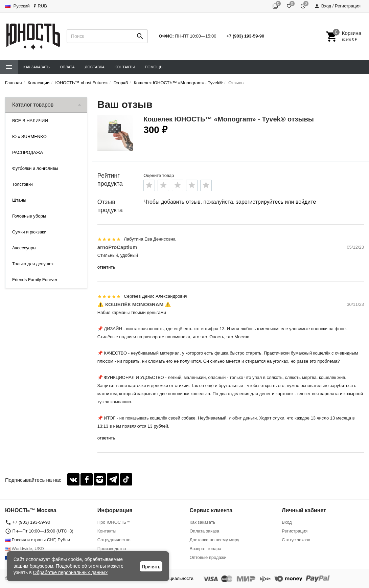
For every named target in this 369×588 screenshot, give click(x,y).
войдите (306, 202)
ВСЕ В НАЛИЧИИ (30, 121)
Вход (287, 522)
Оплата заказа (205, 531)
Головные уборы (29, 216)
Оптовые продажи (208, 557)
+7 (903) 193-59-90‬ (246, 36)
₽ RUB (40, 6)
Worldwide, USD (25, 549)
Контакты (125, 67)
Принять (151, 567)
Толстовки (22, 184)
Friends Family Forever (35, 280)
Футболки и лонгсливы (35, 168)
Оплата (67, 67)
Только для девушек (33, 264)
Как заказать (37, 67)
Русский (17, 6)
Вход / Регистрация (337, 6)
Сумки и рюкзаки (29, 232)
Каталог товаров (33, 105)
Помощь (154, 67)
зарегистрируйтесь (260, 202)
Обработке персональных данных (71, 572)
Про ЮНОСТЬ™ (114, 522)
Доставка (95, 67)
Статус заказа (296, 540)
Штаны (19, 200)
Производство (112, 549)
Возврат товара (206, 549)
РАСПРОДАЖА (28, 152)
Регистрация (295, 531)
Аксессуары (24, 248)
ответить (106, 267)
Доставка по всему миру (215, 540)
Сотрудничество (114, 540)
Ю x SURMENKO (29, 137)
